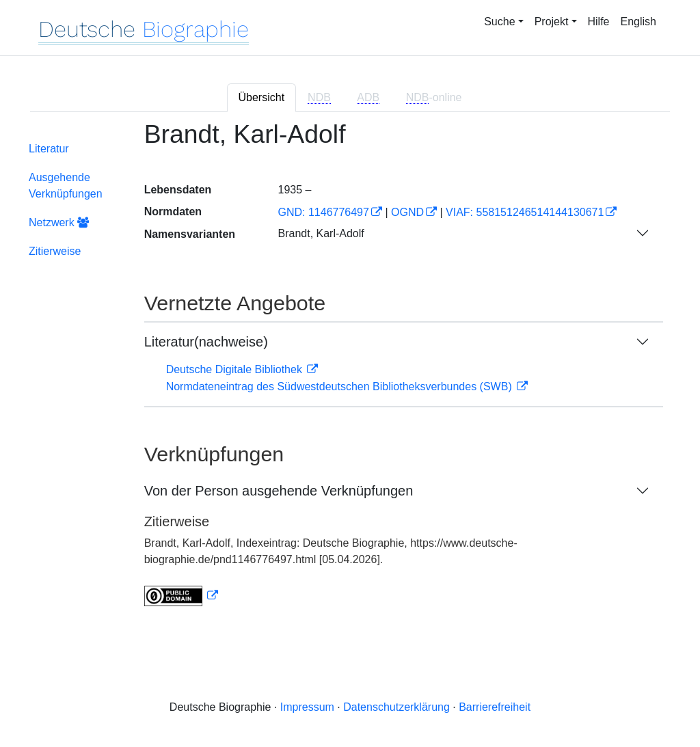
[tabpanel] (350, 372)
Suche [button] (499, 22)
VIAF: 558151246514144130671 (525, 212)
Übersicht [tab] (262, 97)
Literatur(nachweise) (206, 342)
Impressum (307, 707)
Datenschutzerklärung (396, 707)
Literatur (49, 149)
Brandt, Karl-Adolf (321, 233)
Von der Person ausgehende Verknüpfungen (279, 491)
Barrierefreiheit (495, 707)
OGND (407, 212)
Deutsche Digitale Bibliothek (236, 369)
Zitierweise (55, 251)
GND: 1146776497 (323, 212)
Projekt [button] (552, 22)
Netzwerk (59, 222)
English (638, 22)
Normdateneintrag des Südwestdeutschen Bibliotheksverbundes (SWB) (341, 386)
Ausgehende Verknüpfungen (66, 186)
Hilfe (599, 22)
